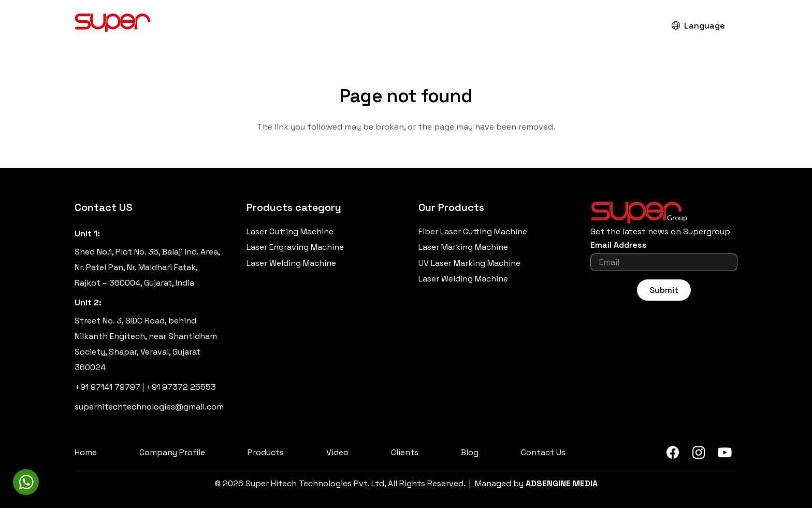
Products (266, 452)
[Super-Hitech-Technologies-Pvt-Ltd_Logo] (113, 26)
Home (86, 452)
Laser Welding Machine (291, 263)
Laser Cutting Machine (290, 231)
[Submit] (664, 290)
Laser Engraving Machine (295, 247)
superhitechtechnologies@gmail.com (149, 407)
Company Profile (172, 452)
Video (337, 452)
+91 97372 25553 (181, 387)
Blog (470, 452)
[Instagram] (699, 453)
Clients (405, 452)
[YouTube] (724, 453)
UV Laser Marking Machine (469, 263)
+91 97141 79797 (107, 387)
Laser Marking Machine (463, 247)
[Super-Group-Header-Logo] (664, 213)
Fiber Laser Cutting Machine (473, 231)
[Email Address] (664, 262)
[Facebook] (673, 453)
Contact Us (543, 452)
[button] (637, 26)
